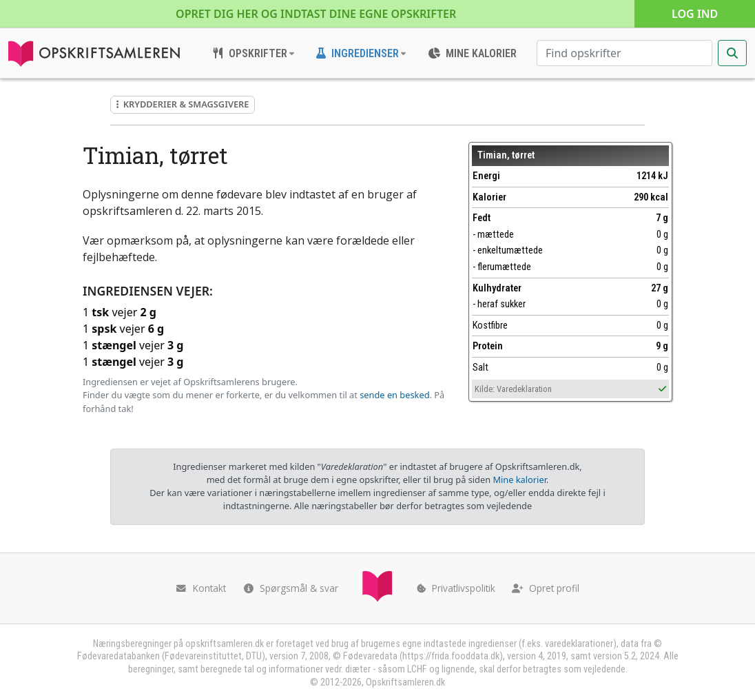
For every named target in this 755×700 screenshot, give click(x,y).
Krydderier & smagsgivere (183, 104)
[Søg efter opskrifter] (624, 53)
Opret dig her (316, 14)
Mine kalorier (519, 480)
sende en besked (394, 395)
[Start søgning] (732, 53)
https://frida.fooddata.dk (451, 656)
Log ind (695, 14)
